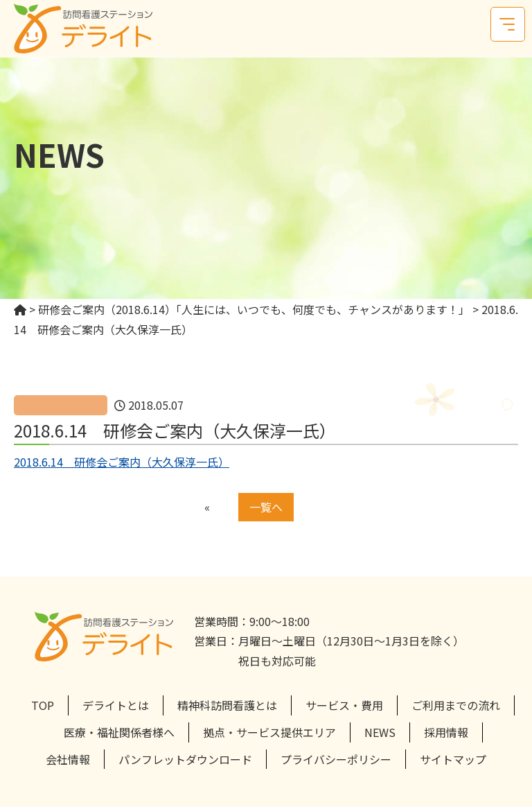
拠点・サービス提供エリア (269, 732)
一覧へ (266, 507)
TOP (43, 705)
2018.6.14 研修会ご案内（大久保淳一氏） (122, 462)
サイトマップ (453, 759)
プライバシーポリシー (336, 759)
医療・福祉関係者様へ (119, 732)
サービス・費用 (344, 705)
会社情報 (68, 759)
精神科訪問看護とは (227, 705)
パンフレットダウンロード (185, 759)
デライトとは (116, 705)
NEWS (380, 732)
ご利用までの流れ (456, 705)
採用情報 (446, 732)
